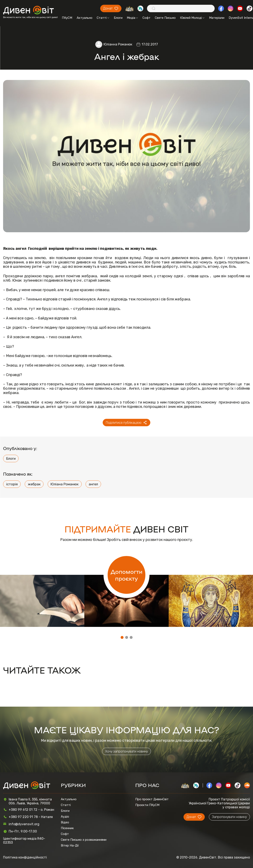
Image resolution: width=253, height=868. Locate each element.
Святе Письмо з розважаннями (84, 840)
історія (12, 484)
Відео (65, 822)
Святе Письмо (165, 18)
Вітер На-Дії (70, 845)
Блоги (118, 18)
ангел (93, 484)
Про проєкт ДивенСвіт (152, 799)
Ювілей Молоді (192, 18)
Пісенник (67, 828)
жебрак (34, 484)
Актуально (85, 18)
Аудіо (65, 817)
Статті (103, 18)
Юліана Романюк (65, 484)
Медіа (132, 18)
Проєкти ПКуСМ (147, 805)
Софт (147, 18)
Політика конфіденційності (25, 857)
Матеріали (217, 18)
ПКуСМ (67, 18)
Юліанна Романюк (118, 44)
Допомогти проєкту (127, 575)
